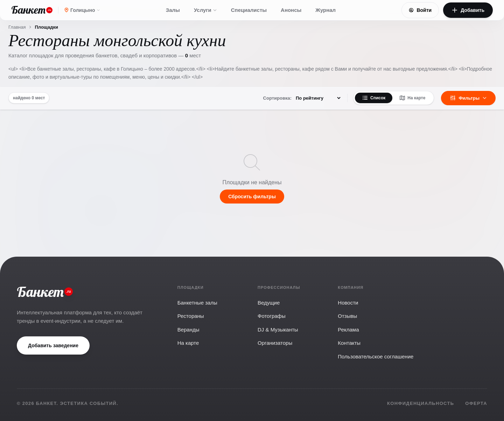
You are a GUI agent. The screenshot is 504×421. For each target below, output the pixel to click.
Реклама (348, 330)
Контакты (349, 343)
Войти (420, 10)
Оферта (476, 403)
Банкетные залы (197, 303)
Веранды (188, 330)
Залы (173, 10)
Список (374, 98)
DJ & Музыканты (278, 330)
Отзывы (347, 316)
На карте (412, 98)
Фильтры (468, 98)
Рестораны (191, 316)
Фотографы (272, 316)
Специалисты (249, 10)
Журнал (325, 10)
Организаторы (275, 343)
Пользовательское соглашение (376, 356)
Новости (348, 303)
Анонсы (291, 10)
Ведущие (269, 303)
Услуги (205, 10)
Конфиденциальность (421, 403)
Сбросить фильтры (252, 197)
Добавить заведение (53, 345)
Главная (17, 27)
